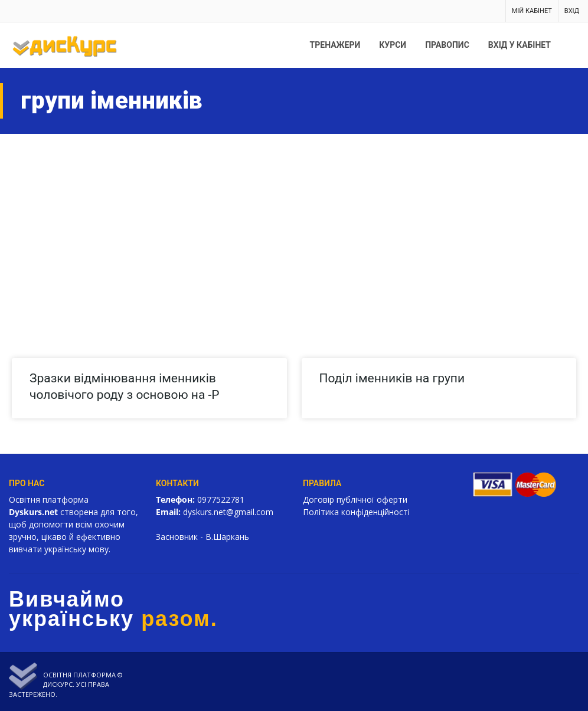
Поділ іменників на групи (392, 378)
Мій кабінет (532, 11)
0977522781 (221, 499)
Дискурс (58, 684)
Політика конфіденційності (356, 512)
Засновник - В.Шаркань (202, 537)
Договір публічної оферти (355, 499)
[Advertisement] (294, 222)
